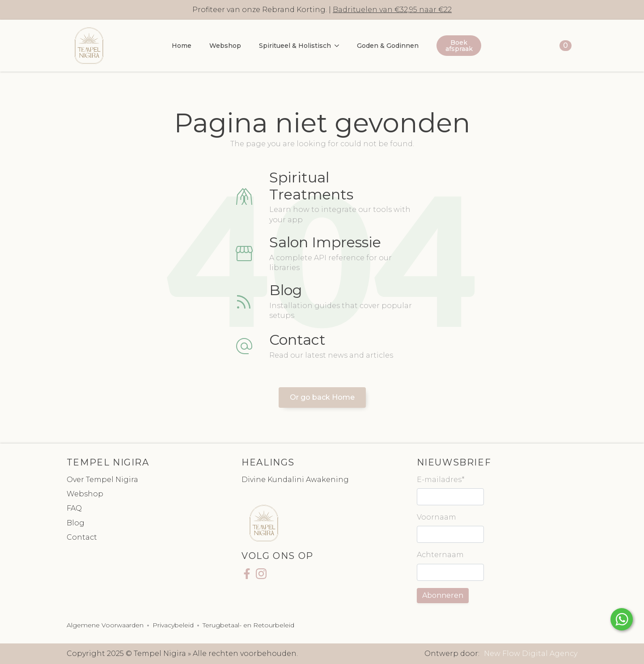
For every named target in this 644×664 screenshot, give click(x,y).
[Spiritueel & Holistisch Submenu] (339, 46)
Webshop (225, 46)
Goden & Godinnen (388, 46)
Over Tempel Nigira (102, 480)
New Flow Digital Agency (531, 653)
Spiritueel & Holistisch (295, 46)
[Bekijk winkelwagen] (557, 46)
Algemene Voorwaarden (105, 625)
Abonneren (443, 595)
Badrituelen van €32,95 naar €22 (392, 10)
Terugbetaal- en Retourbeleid (248, 625)
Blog (76, 523)
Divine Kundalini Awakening (295, 480)
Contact (82, 537)
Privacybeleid (173, 625)
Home (182, 46)
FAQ (74, 508)
